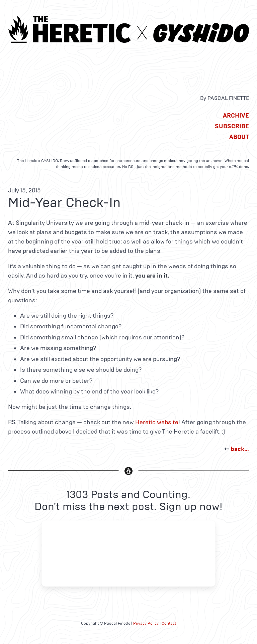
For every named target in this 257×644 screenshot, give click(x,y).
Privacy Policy (146, 623)
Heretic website (157, 422)
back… (240, 449)
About (239, 137)
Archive (236, 116)
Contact (169, 623)
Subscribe (232, 126)
